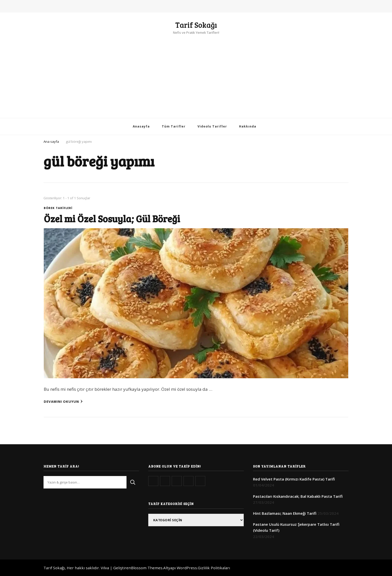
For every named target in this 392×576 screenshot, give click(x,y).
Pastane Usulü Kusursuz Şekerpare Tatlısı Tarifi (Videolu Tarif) (296, 527)
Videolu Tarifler (212, 126)
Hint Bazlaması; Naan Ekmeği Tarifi (285, 513)
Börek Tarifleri (58, 208)
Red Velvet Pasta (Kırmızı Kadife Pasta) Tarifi (294, 479)
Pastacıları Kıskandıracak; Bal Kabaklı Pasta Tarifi (298, 496)
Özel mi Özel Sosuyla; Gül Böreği (112, 218)
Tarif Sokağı (196, 25)
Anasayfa (141, 126)
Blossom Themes (147, 568)
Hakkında (248, 126)
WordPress (187, 568)
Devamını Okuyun (63, 401)
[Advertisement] (196, 73)
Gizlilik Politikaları (214, 568)
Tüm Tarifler (174, 126)
